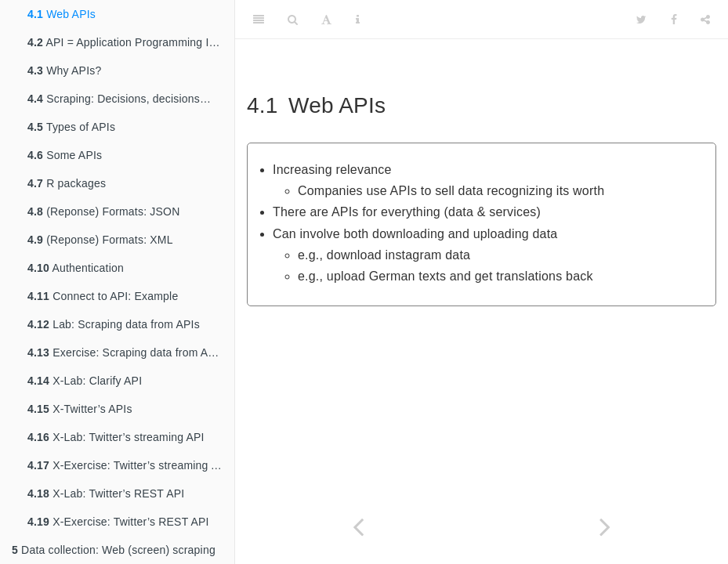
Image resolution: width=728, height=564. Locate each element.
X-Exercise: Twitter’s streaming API (128, 465)
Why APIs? (64, 70)
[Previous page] (359, 527)
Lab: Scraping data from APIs (114, 324)
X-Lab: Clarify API (85, 381)
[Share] (705, 20)
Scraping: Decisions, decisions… (119, 99)
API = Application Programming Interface (131, 42)
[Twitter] (641, 20)
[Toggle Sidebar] (259, 20)
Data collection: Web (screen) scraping (114, 550)
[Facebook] (674, 20)
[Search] (293, 20)
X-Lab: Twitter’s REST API (106, 493)
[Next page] (605, 527)
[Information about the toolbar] (358, 20)
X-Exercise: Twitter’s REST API (118, 522)
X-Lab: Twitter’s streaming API (116, 437)
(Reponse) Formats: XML (100, 240)
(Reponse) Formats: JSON (103, 211)
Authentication (76, 268)
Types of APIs (71, 127)
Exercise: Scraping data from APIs (126, 352)
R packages (67, 183)
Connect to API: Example (103, 296)
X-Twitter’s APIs (80, 409)
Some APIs (65, 155)
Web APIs (62, 14)
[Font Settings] (326, 20)
